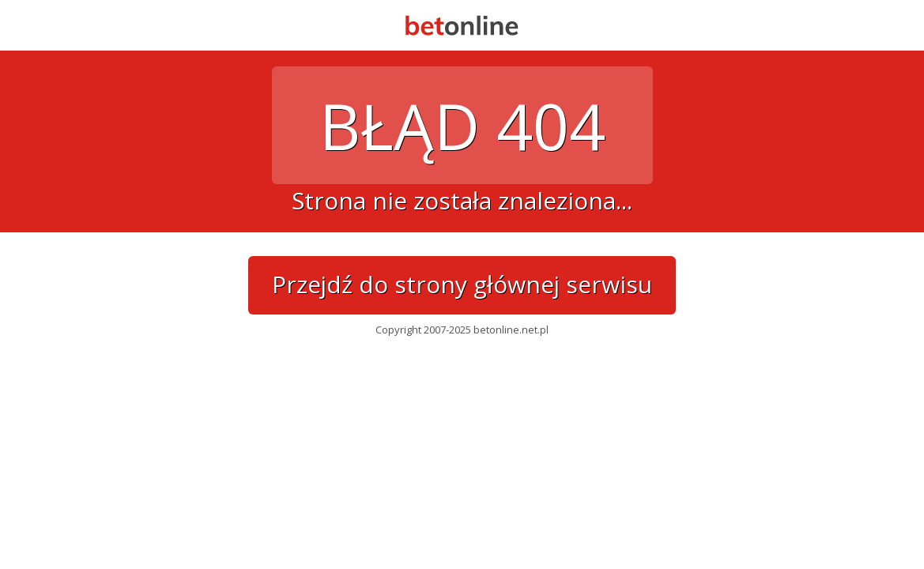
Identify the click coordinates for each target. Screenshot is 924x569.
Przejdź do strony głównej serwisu (462, 284)
